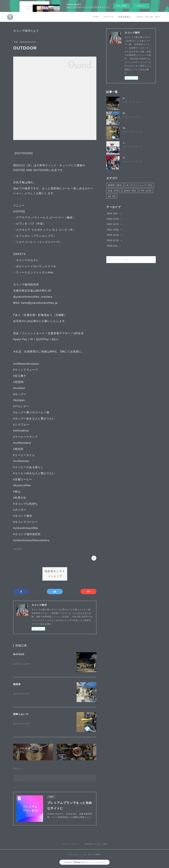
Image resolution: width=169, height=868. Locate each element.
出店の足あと (125, 17)
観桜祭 (17, 684)
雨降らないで (21, 714)
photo (130, 191)
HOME (96, 17)
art (112, 196)
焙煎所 (115, 185)
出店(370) (18, 549)
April (125, 143)
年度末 (126, 158)
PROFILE (108, 17)
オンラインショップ (139, 185)
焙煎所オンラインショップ (55, 574)
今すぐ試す (121, 6)
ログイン (141, 6)
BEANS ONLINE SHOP (148, 17)
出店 (16, 42)
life (146, 191)
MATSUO (19, 654)
